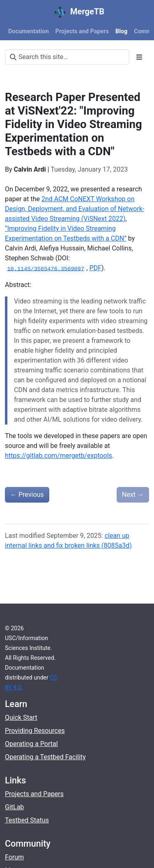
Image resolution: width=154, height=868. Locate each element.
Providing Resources (35, 731)
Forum (14, 857)
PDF (95, 268)
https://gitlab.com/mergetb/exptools (59, 456)
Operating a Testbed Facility (45, 757)
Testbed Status (27, 820)
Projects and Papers (34, 794)
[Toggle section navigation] (139, 57)
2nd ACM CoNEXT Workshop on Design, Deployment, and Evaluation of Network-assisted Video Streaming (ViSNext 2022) (75, 209)
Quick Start (21, 718)
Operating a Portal (31, 744)
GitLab (14, 807)
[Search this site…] (67, 57)
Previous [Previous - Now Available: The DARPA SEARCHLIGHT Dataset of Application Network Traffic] (27, 495)
